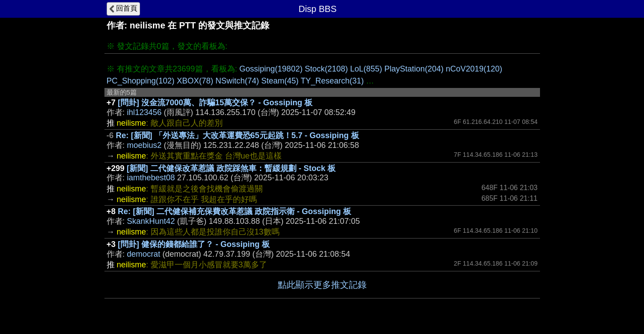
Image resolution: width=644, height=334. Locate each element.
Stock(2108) (326, 69)
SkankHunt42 (151, 221)
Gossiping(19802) (271, 69)
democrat (144, 254)
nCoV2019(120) (474, 69)
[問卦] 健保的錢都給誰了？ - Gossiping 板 (194, 244)
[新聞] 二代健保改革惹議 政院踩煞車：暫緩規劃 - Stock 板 (231, 168)
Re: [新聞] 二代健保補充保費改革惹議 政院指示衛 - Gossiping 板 (234, 211)
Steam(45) (280, 81)
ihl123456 (144, 112)
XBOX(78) (195, 81)
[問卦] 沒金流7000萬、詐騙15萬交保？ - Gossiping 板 (215, 103)
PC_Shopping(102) (141, 81)
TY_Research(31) (332, 81)
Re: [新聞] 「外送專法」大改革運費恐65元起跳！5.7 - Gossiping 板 (238, 135)
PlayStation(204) (414, 69)
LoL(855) (366, 69)
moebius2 (144, 145)
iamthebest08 (151, 178)
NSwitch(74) (237, 81)
